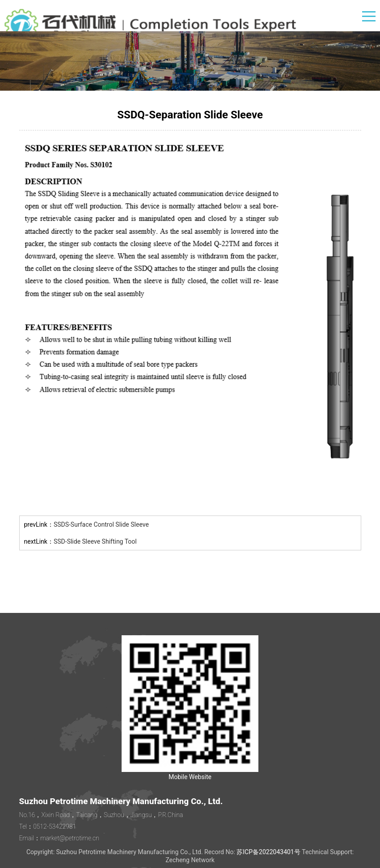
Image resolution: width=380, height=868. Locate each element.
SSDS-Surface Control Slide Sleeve (101, 524)
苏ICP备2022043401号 (268, 852)
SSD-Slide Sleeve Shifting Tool (95, 541)
